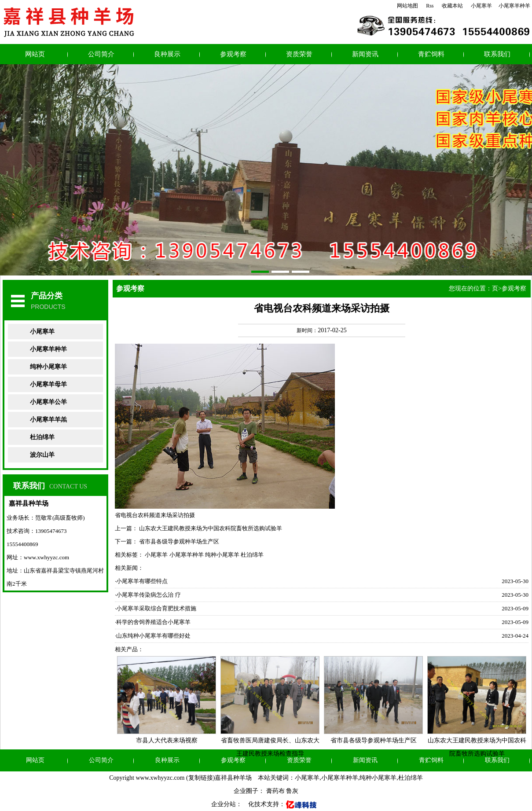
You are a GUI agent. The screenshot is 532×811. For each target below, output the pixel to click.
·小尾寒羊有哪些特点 (141, 581)
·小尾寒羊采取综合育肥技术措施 (156, 608)
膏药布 (275, 791)
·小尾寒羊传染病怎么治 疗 (148, 595)
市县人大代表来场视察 (167, 740)
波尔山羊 (42, 455)
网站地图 (407, 6)
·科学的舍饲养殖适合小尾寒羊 (153, 622)
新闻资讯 (365, 54)
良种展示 (167, 54)
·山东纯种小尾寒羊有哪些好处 (153, 636)
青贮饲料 (431, 54)
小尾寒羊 (481, 6)
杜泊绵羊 (42, 437)
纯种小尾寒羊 (48, 367)
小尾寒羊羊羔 (48, 420)
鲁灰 (292, 791)
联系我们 (497, 54)
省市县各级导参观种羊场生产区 (179, 541)
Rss (430, 6)
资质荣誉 (299, 54)
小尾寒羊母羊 (48, 384)
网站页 (35, 54)
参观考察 (233, 54)
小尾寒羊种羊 (514, 6)
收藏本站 (452, 6)
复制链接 (201, 778)
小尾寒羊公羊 (48, 402)
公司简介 (101, 54)
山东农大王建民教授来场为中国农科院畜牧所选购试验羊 (211, 528)
